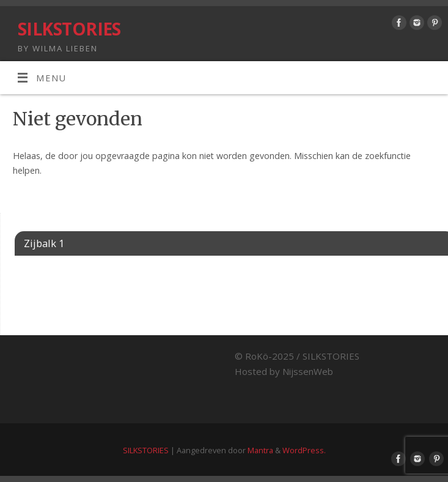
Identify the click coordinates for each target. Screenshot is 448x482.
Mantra (260, 450)
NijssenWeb (308, 371)
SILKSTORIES (69, 29)
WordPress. (304, 450)
